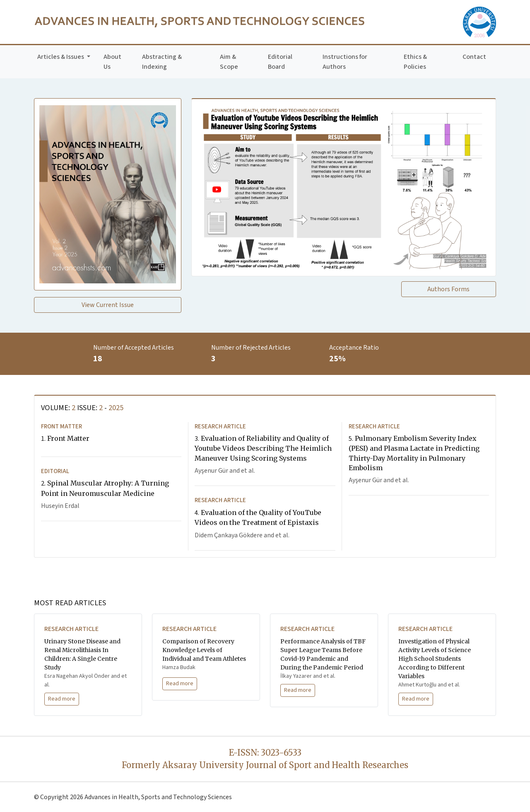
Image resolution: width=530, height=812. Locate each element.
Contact (474, 57)
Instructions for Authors (345, 62)
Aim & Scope (229, 62)
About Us (112, 62)
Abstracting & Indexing (162, 62)
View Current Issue (108, 305)
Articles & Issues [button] (61, 57)
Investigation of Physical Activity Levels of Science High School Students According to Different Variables (435, 659)
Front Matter (65, 438)
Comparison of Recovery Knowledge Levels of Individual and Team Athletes (204, 650)
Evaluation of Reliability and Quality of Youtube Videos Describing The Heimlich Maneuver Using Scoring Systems (263, 448)
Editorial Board (280, 62)
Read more (62, 699)
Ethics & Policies (415, 62)
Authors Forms (448, 289)
